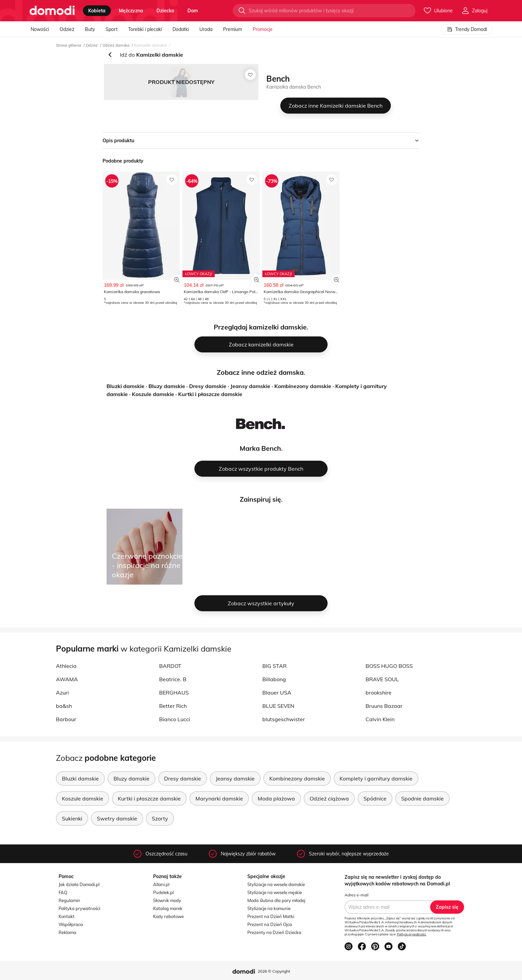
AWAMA (67, 679)
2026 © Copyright (274, 971)
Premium (233, 29)
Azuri (62, 693)
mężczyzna (131, 11)
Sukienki (72, 818)
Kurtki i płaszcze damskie (210, 394)
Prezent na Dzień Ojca (270, 924)
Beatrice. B (173, 679)
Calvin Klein (380, 719)
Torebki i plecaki (145, 29)
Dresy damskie (208, 386)
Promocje (263, 29)
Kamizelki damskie (150, 45)
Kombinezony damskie (303, 386)
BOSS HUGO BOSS (389, 666)
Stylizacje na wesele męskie (275, 892)
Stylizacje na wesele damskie (276, 884)
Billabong (274, 679)
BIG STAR (274, 666)
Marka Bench (260, 448)
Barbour (66, 719)
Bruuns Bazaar (384, 706)
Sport (112, 29)
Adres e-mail (357, 895)
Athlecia (66, 666)
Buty (90, 29)
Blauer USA (277, 693)
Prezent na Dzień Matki (271, 916)
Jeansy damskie (250, 386)
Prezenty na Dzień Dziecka (274, 932)
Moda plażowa (276, 798)
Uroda (206, 29)
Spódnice (375, 798)
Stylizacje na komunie (269, 908)
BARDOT (170, 666)
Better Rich (173, 706)
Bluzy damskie (167, 386)
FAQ (63, 892)
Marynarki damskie (219, 798)
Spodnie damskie (422, 798)
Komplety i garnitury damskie (376, 778)
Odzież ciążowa (329, 798)
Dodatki (181, 29)
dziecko (165, 11)
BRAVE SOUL (382, 679)
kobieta (97, 11)
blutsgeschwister (284, 719)
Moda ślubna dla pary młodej (276, 900)
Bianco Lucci (175, 719)
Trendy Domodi (467, 29)
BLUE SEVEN (278, 706)
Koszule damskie (153, 394)
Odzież (67, 29)
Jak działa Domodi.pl (79, 884)
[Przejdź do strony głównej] (52, 11)
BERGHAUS (174, 693)
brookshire (379, 693)
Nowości (40, 29)
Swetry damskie (117, 818)
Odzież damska (116, 45)
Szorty (160, 818)
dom (193, 11)
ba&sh (64, 706)
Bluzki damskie (126, 386)
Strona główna (69, 45)
